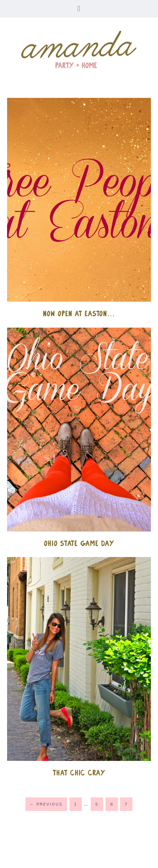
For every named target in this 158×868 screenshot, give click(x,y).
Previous (46, 804)
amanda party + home (79, 50)
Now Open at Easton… (79, 314)
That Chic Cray (79, 773)
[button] (79, 9)
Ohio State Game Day (79, 543)
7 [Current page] (126, 804)
